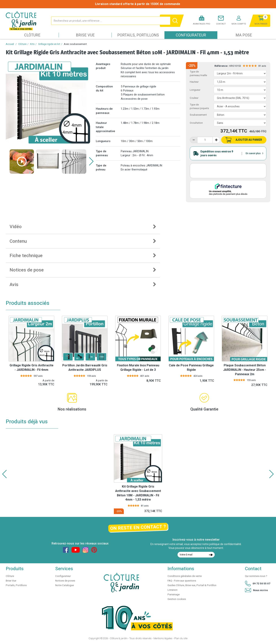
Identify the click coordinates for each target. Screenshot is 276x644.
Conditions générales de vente (185, 576)
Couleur (194, 98)
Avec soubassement (75, 44)
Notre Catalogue (64, 585)
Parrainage (174, 594)
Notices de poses (65, 581)
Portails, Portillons (138, 35)
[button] (91, 161)
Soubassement (198, 115)
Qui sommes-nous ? (256, 576)
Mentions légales (163, 638)
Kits (32, 44)
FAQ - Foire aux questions (182, 581)
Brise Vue (85, 35)
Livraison (172, 590)
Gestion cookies (177, 599)
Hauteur (194, 82)
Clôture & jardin (119, 638)
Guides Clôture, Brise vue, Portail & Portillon (192, 585)
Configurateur (191, 35)
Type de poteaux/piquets (199, 106)
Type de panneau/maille (198, 73)
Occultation (196, 123)
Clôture (32, 35)
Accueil (10, 44)
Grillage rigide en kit (49, 44)
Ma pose (244, 35)
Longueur (195, 90)
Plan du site (181, 638)
